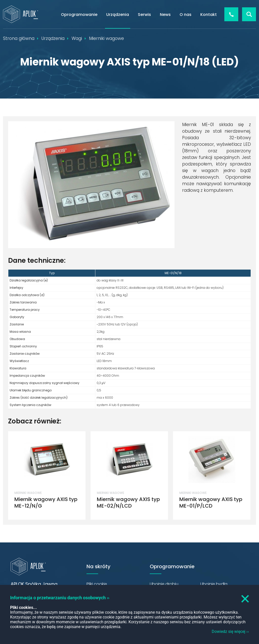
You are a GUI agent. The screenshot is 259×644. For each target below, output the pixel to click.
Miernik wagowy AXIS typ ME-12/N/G (46, 503)
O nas (186, 15)
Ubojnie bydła (214, 584)
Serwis (144, 15)
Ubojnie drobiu (164, 584)
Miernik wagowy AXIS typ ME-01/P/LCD (211, 503)
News (165, 15)
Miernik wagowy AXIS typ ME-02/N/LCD (128, 503)
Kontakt (209, 15)
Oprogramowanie (79, 15)
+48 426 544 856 (231, 14)
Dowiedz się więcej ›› (230, 631)
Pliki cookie (97, 584)
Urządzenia (118, 15)
